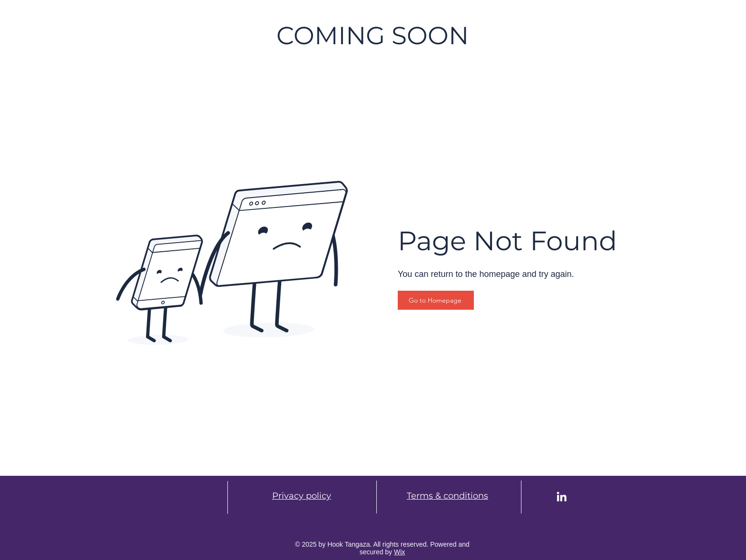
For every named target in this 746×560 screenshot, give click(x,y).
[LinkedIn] (562, 497)
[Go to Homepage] (436, 300)
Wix (399, 552)
